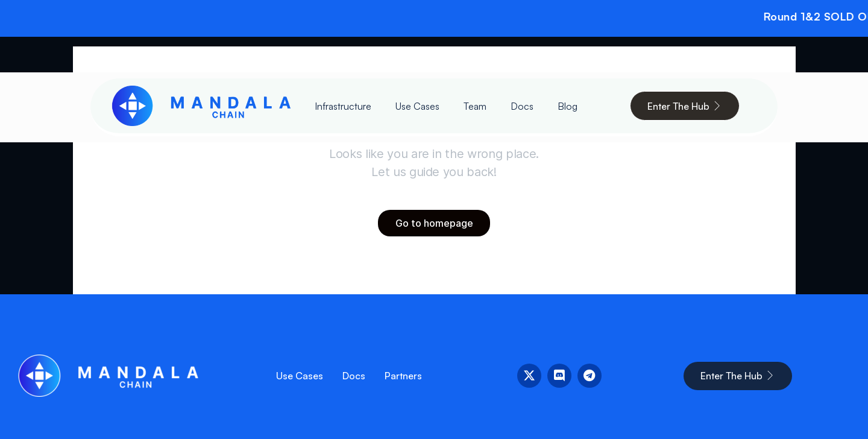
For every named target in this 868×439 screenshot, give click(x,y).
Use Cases (417, 106)
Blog (568, 106)
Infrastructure (343, 106)
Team (475, 106)
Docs (522, 106)
